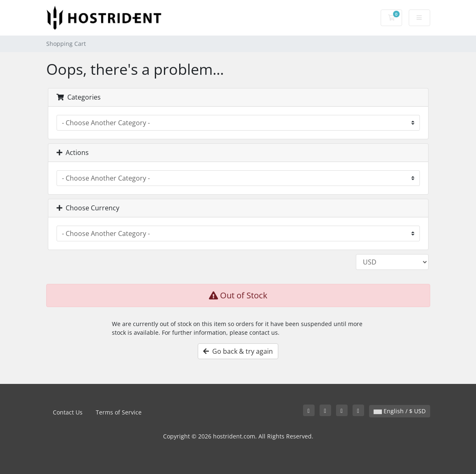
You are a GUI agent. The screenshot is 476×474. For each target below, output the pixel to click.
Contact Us (68, 412)
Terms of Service (119, 412)
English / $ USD (400, 411)
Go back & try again (238, 351)
